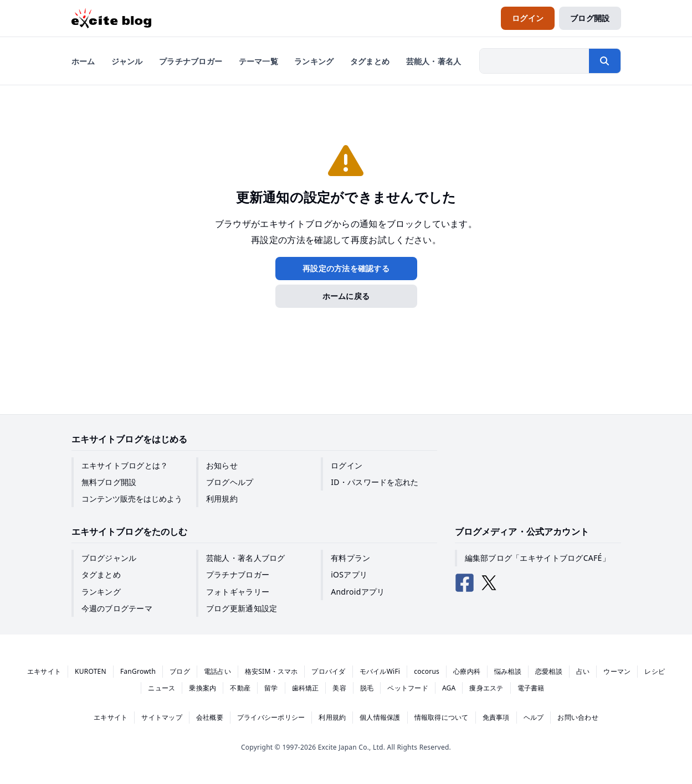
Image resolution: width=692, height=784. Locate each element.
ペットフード (407, 688)
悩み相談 (508, 671)
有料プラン (350, 558)
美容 (339, 688)
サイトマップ (162, 717)
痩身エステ (486, 688)
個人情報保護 (380, 717)
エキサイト (44, 671)
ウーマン (617, 671)
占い (583, 671)
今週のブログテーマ (117, 608)
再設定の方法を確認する (346, 268)
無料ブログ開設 (109, 482)
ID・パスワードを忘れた (375, 482)
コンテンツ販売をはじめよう (132, 499)
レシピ (655, 671)
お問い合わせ (578, 717)
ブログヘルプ (230, 482)
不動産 (240, 688)
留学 (271, 688)
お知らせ (222, 465)
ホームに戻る (346, 296)
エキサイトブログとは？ (125, 465)
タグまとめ (101, 574)
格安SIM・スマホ (271, 671)
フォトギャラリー (238, 592)
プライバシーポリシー (271, 717)
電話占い (217, 671)
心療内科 (467, 671)
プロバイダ (328, 671)
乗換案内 (203, 688)
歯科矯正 (306, 688)
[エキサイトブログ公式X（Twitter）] (489, 583)
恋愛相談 (549, 671)
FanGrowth (138, 671)
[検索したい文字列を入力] (535, 61)
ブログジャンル (109, 558)
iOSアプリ (349, 574)
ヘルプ (534, 717)
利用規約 (222, 499)
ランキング (101, 592)
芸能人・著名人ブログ (246, 558)
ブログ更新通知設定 (242, 608)
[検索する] (604, 61)
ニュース (162, 688)
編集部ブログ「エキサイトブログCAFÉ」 (537, 558)
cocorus (427, 671)
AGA (449, 688)
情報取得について (442, 717)
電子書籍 (531, 688)
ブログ (180, 671)
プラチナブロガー (238, 574)
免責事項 (496, 717)
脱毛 (367, 688)
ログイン (347, 465)
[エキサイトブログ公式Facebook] (465, 583)
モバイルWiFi (380, 671)
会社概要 (210, 717)
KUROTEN (91, 671)
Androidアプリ (358, 592)
